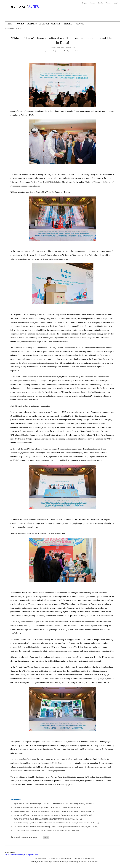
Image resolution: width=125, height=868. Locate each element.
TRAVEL (68, 24)
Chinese (60, 51)
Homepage (11, 28)
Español (101, 3)
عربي (116, 3)
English (84, 3)
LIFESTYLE (44, 24)
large (55, 51)
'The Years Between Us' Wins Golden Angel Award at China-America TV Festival (41, 808)
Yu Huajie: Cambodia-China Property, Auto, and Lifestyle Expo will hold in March (41, 830)
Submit (46, 838)
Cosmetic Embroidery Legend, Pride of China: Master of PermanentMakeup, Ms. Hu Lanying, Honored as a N (51, 823)
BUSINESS (32, 24)
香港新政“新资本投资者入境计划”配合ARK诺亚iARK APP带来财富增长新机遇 (42, 819)
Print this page (77, 51)
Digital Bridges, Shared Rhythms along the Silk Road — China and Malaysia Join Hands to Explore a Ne (49, 804)
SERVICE (80, 24)
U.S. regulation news (31, 855)
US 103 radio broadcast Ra (14, 855)
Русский (109, 3)
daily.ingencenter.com (39, 862)
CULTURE (56, 24)
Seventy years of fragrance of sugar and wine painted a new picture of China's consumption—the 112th (48, 811)
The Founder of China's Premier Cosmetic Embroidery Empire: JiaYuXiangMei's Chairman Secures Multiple (50, 827)
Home (10, 24)
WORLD (20, 24)
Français (92, 3)
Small (66, 51)
